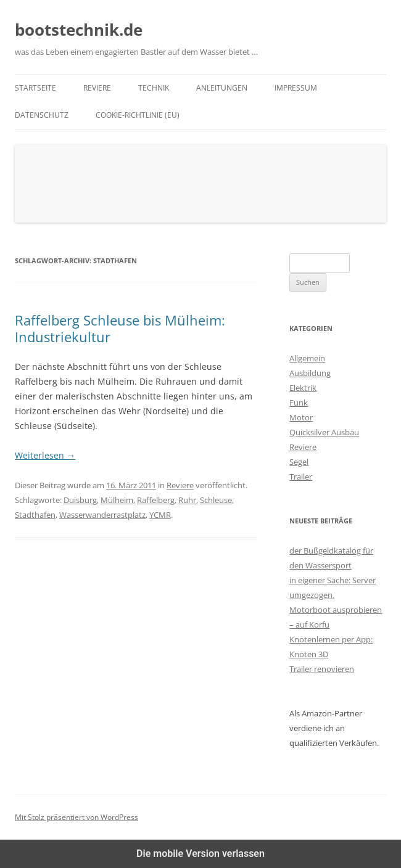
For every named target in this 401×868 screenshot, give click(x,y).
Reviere (97, 88)
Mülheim (117, 500)
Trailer (301, 477)
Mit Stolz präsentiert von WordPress (76, 817)
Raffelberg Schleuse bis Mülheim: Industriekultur (120, 328)
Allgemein (307, 358)
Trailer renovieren (322, 669)
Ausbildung (310, 373)
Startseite (35, 88)
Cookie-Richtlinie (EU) (138, 115)
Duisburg (80, 500)
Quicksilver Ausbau (324, 432)
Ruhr (187, 500)
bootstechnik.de (79, 30)
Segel (299, 462)
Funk (299, 403)
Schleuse (216, 500)
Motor (301, 417)
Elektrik (303, 388)
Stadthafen (35, 515)
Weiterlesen (45, 455)
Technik (154, 88)
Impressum (296, 88)
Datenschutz (42, 115)
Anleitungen (222, 88)
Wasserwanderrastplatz (102, 515)
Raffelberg (156, 500)
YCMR (160, 515)
